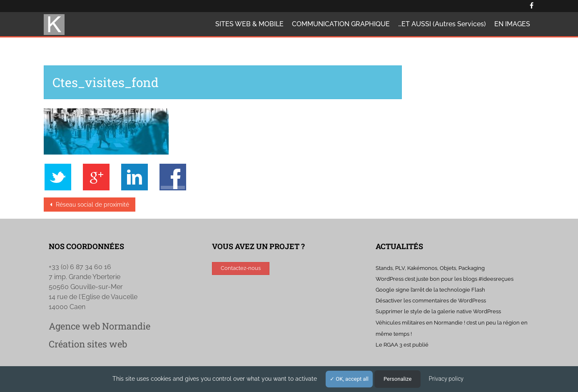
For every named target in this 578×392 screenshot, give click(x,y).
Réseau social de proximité (92, 205)
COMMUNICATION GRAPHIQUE (341, 24)
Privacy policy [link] (446, 379)
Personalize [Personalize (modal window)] (397, 379)
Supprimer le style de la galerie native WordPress (438, 311)
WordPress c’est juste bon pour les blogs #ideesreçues (445, 279)
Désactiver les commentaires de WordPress (431, 301)
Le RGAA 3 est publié (402, 345)
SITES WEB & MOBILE (249, 24)
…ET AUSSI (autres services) (442, 24)
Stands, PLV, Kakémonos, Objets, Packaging (430, 268)
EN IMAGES (512, 24)
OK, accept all (349, 379)
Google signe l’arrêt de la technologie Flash (430, 290)
